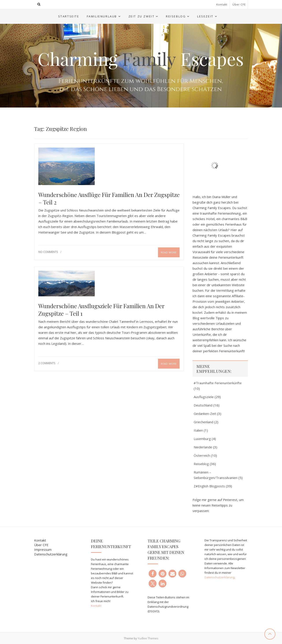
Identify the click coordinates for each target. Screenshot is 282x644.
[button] (153, 574)
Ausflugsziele (204, 397)
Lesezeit (205, 16)
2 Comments (47, 363)
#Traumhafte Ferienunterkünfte (218, 383)
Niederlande (203, 447)
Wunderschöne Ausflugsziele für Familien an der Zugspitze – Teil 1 (101, 310)
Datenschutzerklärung (51, 554)
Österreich (202, 455)
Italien (198, 430)
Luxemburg (202, 439)
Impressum (43, 549)
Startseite (69, 16)
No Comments (48, 252)
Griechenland (203, 422)
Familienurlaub (102, 16)
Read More (169, 252)
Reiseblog (176, 16)
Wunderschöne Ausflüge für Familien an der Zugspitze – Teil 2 (109, 199)
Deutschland (203, 405)
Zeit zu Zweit (142, 16)
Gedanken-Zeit (205, 414)
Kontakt (222, 5)
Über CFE (239, 5)
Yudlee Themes (148, 638)
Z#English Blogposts (209, 486)
